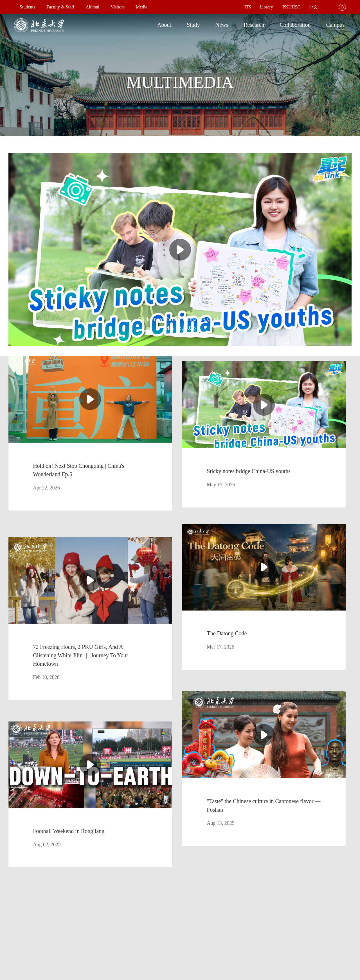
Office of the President (155, 912)
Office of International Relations (163, 922)
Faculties (86, 912)
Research (254, 25)
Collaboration (295, 25)
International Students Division (42, 931)
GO (256, 860)
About (164, 25)
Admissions (49, 922)
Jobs (167, 941)
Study (193, 25)
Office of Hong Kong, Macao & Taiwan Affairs (175, 931)
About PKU (27, 912)
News (222, 25)
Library (57, 912)
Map (21, 922)
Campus (335, 25)
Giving (143, 941)
